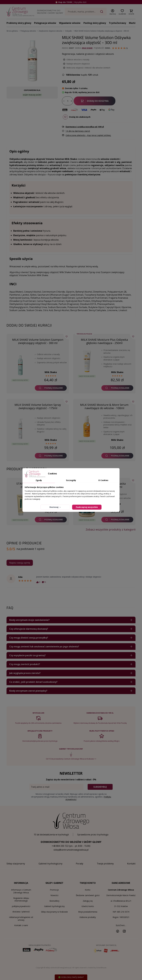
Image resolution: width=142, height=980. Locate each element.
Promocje (54, 890)
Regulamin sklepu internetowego (21, 899)
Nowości (54, 895)
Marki (132, 23)
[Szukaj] (86, 12)
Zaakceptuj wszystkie (87, 507)
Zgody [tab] (39, 480)
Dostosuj (55, 507)
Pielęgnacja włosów (45, 23)
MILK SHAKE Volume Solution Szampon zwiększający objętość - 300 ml (38, 341)
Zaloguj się (88, 901)
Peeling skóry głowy (95, 23)
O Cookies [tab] (103, 480)
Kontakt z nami (21, 925)
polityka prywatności (21, 906)
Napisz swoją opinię (20, 563)
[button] (113, 11)
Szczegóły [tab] (71, 480)
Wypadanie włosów (70, 23)
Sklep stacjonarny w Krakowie (54, 912)
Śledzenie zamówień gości (88, 895)
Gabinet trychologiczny (54, 906)
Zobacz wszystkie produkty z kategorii (111, 530)
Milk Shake (87, 48)
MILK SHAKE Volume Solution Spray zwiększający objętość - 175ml (38, 406)
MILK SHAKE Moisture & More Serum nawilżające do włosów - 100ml (104, 406)
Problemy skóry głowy (19, 23)
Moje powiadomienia (88, 912)
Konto (88, 890)
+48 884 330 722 (60, 846)
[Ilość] (68, 101)
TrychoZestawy (117, 23)
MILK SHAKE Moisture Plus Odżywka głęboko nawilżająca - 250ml (104, 341)
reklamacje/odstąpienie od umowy (21, 919)
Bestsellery (54, 901)
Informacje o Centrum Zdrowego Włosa (21, 891)
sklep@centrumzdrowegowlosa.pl (71, 850)
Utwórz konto (88, 906)
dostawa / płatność (21, 912)
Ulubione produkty (88, 917)
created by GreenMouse (97, 968)
